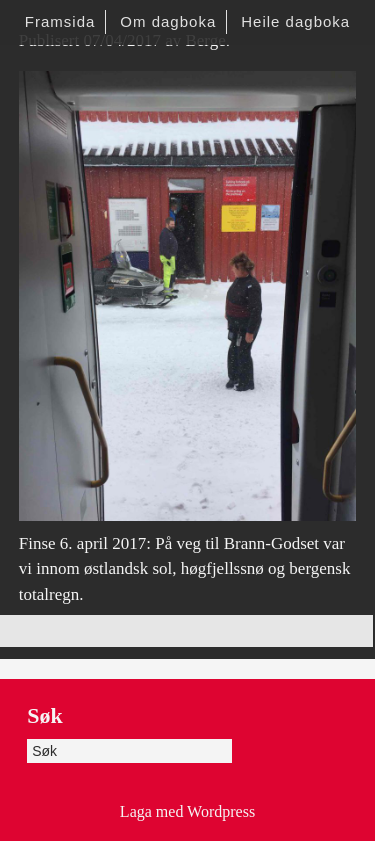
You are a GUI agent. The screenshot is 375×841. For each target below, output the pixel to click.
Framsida (60, 21)
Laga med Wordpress (187, 811)
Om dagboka (168, 21)
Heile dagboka (295, 21)
